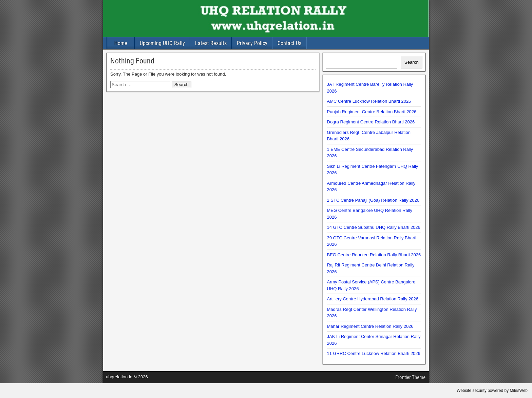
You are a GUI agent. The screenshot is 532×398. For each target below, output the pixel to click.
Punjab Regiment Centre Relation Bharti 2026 (372, 112)
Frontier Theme (410, 377)
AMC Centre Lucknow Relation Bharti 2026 (369, 101)
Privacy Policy (252, 43)
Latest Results (211, 43)
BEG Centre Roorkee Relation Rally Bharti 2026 (374, 255)
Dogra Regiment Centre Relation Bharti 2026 (371, 122)
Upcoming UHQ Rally (162, 43)
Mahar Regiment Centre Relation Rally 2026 (370, 326)
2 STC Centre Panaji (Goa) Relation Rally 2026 (373, 200)
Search (412, 62)
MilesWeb (519, 391)
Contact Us (289, 43)
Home (121, 43)
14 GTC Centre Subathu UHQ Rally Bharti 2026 (374, 227)
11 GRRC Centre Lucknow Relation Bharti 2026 (374, 353)
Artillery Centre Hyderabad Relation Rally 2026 (373, 299)
